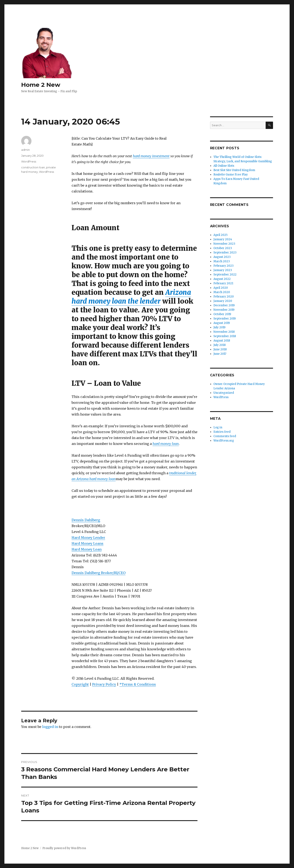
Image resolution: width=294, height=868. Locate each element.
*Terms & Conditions (138, 684)
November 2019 (224, 310)
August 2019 (222, 323)
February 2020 (224, 297)
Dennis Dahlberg (86, 520)
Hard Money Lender (88, 538)
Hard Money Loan (87, 549)
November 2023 (224, 244)
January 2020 (223, 301)
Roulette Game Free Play (231, 175)
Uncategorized (224, 393)
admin (25, 150)
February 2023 (223, 266)
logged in (50, 727)
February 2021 (223, 283)
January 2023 (223, 270)
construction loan (33, 167)
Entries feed (222, 432)
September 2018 (225, 336)
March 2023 (222, 261)
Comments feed (225, 436)
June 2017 (220, 354)
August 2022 (222, 279)
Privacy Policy (104, 684)
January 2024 (223, 239)
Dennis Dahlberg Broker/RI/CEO (99, 573)
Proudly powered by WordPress (64, 848)
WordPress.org (224, 441)
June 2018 (220, 349)
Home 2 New (41, 85)
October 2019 (222, 314)
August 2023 (222, 257)
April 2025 (220, 235)
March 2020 (222, 292)
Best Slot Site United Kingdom (234, 170)
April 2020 (221, 288)
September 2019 (225, 319)
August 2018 (222, 341)
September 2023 (225, 253)
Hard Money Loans (88, 543)
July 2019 (219, 327)
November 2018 (224, 332)
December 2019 (224, 305)
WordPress (29, 161)
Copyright (80, 684)
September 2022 (225, 275)
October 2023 (223, 248)
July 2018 (220, 345)
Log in (218, 427)
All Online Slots (224, 166)
